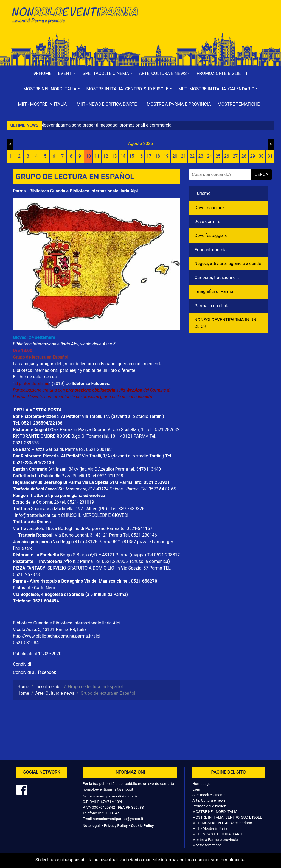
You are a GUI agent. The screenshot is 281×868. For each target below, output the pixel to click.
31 (270, 156)
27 (235, 156)
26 (227, 156)
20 (175, 156)
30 (261, 156)
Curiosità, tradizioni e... (217, 277)
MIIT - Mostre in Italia (210, 828)
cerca (261, 175)
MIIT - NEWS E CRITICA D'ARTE (218, 834)
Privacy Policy (116, 825)
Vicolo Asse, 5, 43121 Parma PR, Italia (50, 630)
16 (140, 156)
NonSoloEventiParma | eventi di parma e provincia (75, 16)
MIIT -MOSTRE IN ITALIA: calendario (222, 823)
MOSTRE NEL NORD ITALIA (215, 811)
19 (166, 156)
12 (106, 156)
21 (183, 156)
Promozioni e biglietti (222, 73)
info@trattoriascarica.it (37, 515)
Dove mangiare (209, 208)
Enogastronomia (211, 250)
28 (244, 156)
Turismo (203, 193)
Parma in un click (211, 306)
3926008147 (108, 813)
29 (252, 156)
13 (114, 156)
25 (218, 156)
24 (209, 156)
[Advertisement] (206, 22)
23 (201, 156)
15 (132, 156)
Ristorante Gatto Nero (34, 588)
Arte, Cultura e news (209, 800)
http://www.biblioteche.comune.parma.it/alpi (57, 636)
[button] (67, 74)
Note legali (92, 825)
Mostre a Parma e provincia (179, 104)
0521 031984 (26, 643)
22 (192, 156)
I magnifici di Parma (214, 291)
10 (88, 156)
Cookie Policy (142, 825)
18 (158, 156)
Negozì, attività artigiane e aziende (228, 263)
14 (123, 156)
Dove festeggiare (211, 235)
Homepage (201, 783)
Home (43, 73)
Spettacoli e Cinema (209, 795)
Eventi (197, 789)
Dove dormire (207, 221)
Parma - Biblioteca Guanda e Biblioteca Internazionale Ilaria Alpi (75, 191)
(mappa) (138, 555)
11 (97, 156)
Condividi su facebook (34, 672)
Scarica (39, 509)
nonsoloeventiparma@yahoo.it (108, 789)
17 (149, 156)
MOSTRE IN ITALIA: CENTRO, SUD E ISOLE (227, 817)
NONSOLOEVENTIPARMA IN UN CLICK (225, 323)
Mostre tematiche (207, 845)
